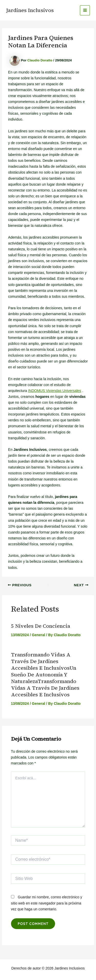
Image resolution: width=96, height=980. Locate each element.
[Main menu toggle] (85, 10)
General (38, 635)
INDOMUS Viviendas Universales (54, 391)
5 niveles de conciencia (41, 626)
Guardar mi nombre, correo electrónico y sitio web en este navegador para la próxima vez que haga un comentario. (47, 903)
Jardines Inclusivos (30, 10)
